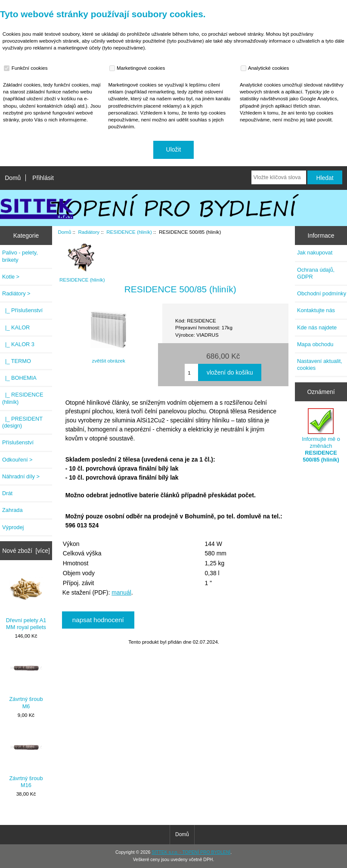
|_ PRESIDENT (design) (22, 422)
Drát (7, 493)
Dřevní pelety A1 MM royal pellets (26, 601)
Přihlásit (43, 178)
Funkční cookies (27, 68)
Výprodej (13, 527)
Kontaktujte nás (316, 310)
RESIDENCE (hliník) (129, 232)
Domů (13, 178)
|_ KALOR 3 (18, 344)
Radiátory (89, 232)
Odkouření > (17, 460)
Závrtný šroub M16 (26, 759)
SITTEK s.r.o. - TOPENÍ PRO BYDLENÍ (191, 852)
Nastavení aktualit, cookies (320, 364)
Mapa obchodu (315, 344)
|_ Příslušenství (22, 310)
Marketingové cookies (138, 68)
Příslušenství (18, 442)
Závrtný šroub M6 (26, 680)
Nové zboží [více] (26, 551)
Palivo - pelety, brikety (20, 256)
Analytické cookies (266, 68)
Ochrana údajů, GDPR (316, 273)
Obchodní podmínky (322, 293)
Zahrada (12, 510)
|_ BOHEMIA (19, 378)
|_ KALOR (16, 327)
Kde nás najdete (317, 327)
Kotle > (11, 277)
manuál (121, 592)
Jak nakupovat (315, 253)
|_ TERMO (17, 361)
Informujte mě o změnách (321, 436)
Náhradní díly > (21, 476)
